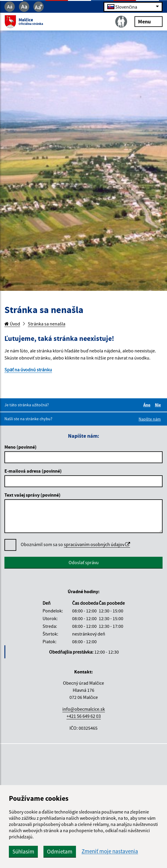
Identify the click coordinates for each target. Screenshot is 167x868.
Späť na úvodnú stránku (28, 370)
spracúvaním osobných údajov (97, 544)
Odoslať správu (84, 562)
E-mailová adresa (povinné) (33, 471)
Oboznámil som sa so (75, 544)
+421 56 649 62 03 (84, 716)
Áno (148, 405)
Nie (159, 405)
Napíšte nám (150, 419)
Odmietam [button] (60, 851)
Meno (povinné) (21, 447)
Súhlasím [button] (23, 851)
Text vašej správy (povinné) (33, 495)
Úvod (12, 324)
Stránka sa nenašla (47, 324)
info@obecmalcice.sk (84, 709)
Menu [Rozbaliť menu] (149, 21)
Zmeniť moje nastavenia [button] (110, 851)
